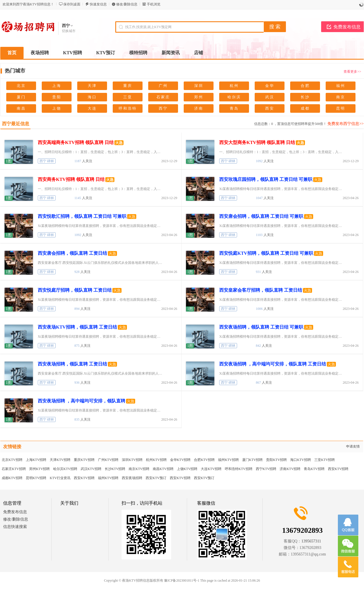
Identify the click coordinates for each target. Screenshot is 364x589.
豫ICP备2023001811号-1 (182, 580)
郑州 (199, 97)
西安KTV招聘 (338, 469)
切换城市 (69, 31)
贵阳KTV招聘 (276, 460)
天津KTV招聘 (60, 460)
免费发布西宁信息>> (346, 124)
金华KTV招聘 (180, 460)
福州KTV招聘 (228, 460)
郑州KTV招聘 (40, 469)
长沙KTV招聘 (115, 469)
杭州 (234, 86)
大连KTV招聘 (211, 469)
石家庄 (163, 97)
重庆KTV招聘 (84, 460)
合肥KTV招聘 (204, 460)
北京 (21, 86)
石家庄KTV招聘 (14, 469)
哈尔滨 (234, 97)
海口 (92, 97)
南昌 (21, 108)
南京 (341, 97)
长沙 (305, 97)
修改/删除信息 (127, 4)
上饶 (57, 108)
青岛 (234, 108)
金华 (270, 86)
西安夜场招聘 (132, 478)
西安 (270, 108)
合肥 (305, 86)
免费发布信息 (347, 27)
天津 (92, 86)
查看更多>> (352, 72)
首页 (12, 53)
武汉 (270, 97)
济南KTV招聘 (290, 469)
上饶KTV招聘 (187, 469)
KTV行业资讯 (60, 478)
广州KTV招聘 (108, 460)
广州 (163, 86)
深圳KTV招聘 (132, 460)
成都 (305, 108)
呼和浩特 (128, 108)
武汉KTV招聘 (91, 469)
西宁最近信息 (16, 124)
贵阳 (57, 97)
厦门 (21, 97)
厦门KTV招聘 (253, 460)
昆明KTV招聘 (36, 478)
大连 (92, 108)
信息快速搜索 (15, 527)
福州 (341, 86)
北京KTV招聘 (12, 460)
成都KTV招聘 (12, 478)
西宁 (163, 108)
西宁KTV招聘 (266, 469)
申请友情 (353, 446)
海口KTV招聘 (301, 460)
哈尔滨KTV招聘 (65, 469)
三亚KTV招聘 (325, 460)
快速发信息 (98, 4)
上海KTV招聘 (36, 460)
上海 (57, 86)
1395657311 (311, 541)
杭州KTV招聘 (156, 460)
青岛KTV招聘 (314, 469)
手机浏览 (154, 4)
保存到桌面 (72, 4)
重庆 (128, 86)
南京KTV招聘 (139, 469)
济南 (199, 108)
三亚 (128, 97)
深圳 (199, 86)
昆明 (341, 108)
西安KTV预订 (156, 478)
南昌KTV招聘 (163, 469)
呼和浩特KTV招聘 (239, 469)
